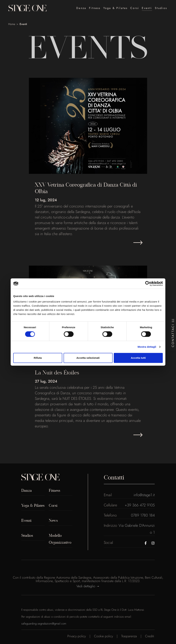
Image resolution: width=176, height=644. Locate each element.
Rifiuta (38, 358)
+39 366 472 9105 (140, 505)
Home (12, 24)
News (53, 521)
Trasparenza (129, 636)
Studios (161, 8)
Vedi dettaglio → (88, 586)
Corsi (135, 8)
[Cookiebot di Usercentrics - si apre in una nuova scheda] (148, 284)
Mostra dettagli (147, 347)
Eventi (147, 8)
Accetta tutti (138, 358)
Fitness (95, 8)
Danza (81, 8)
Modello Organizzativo (60, 539)
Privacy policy (77, 636)
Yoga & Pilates (115, 8)
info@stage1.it (144, 495)
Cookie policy (103, 636)
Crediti (150, 636)
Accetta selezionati (88, 358)
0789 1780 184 (143, 515)
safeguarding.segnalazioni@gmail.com (44, 623)
